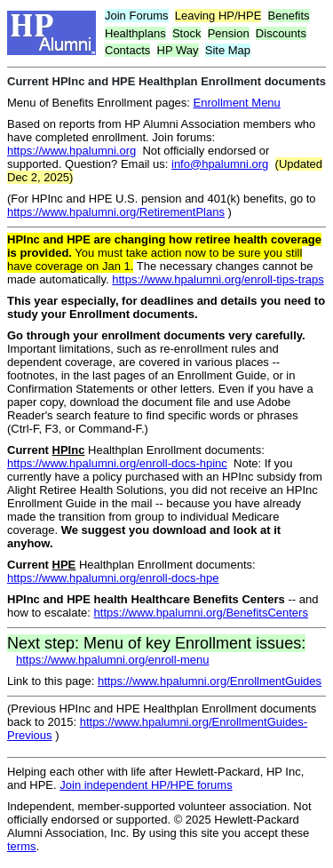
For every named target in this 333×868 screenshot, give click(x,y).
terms (22, 846)
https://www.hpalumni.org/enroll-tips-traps (218, 279)
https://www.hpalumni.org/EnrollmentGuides (210, 681)
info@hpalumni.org (220, 164)
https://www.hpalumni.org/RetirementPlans (116, 212)
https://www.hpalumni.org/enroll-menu (113, 660)
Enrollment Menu (237, 103)
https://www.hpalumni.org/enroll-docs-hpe (113, 578)
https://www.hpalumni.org (71, 151)
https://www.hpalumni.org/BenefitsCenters (201, 613)
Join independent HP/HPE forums (146, 785)
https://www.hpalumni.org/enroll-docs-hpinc (117, 463)
